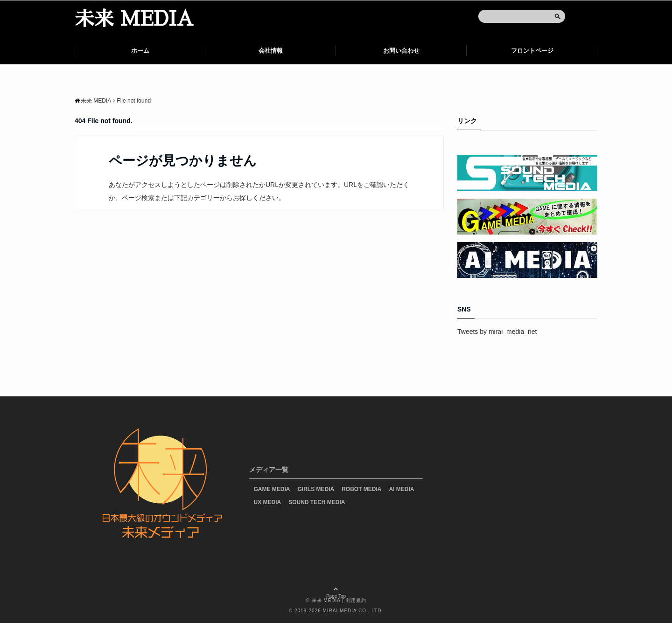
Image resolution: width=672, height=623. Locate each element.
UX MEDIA (268, 502)
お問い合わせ (401, 51)
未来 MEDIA (134, 19)
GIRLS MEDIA (316, 489)
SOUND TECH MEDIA (317, 502)
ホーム (140, 51)
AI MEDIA (402, 489)
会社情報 (271, 51)
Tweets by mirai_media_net (497, 332)
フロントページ (532, 51)
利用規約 (356, 600)
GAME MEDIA (272, 489)
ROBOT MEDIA (361, 489)
